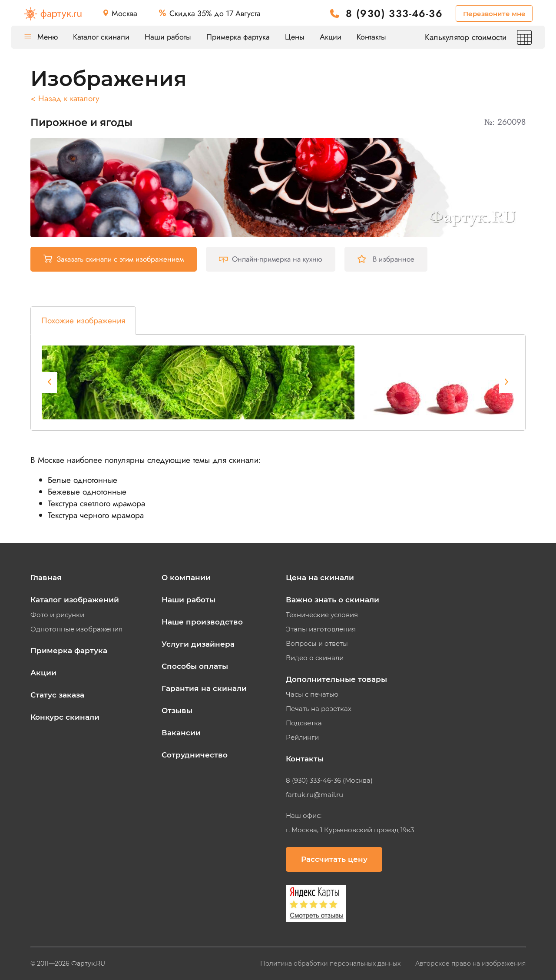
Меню (41, 37)
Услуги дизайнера (198, 644)
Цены (295, 37)
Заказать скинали (114, 259)
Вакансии (181, 733)
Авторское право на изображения (470, 963)
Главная (46, 578)
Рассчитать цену (334, 859)
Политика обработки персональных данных (331, 963)
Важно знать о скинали (333, 600)
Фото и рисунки (57, 615)
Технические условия (322, 615)
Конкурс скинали (65, 717)
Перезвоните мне (494, 14)
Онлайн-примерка (271, 259)
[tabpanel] (198, 382)
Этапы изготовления (321, 629)
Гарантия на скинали (204, 688)
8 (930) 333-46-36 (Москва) (329, 781)
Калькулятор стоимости (478, 37)
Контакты (371, 37)
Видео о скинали (315, 658)
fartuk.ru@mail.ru (314, 795)
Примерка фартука (238, 37)
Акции (331, 37)
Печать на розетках (319, 709)
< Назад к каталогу (65, 98)
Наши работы (168, 37)
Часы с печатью (312, 694)
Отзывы (177, 711)
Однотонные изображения (76, 629)
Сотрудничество (195, 755)
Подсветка (304, 723)
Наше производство (202, 622)
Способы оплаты (195, 666)
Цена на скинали (320, 578)
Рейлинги (302, 737)
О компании (186, 578)
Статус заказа (57, 695)
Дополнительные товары (336, 679)
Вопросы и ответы (317, 644)
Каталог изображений (75, 600)
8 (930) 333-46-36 (394, 14)
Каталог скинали (101, 37)
